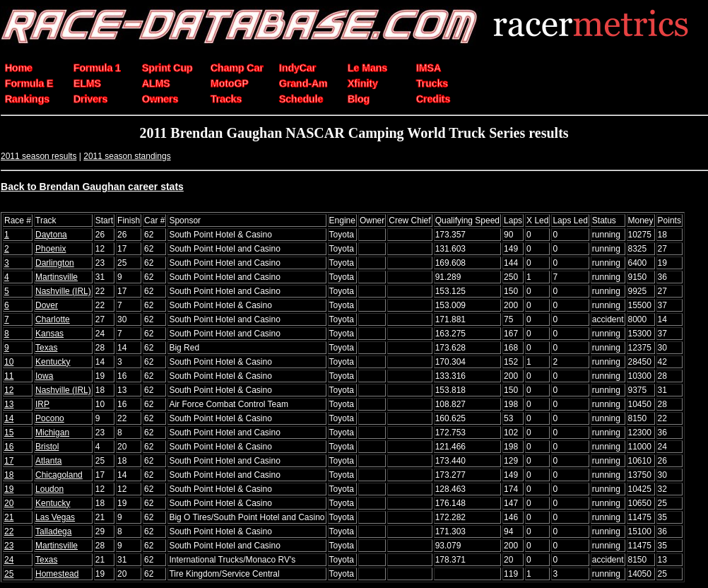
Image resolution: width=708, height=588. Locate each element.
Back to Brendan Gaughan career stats (92, 187)
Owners (160, 99)
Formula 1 (97, 68)
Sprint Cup (167, 68)
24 (9, 560)
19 (9, 489)
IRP (42, 404)
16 (9, 447)
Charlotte (53, 319)
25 (9, 574)
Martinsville (57, 277)
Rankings (27, 99)
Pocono (50, 418)
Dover (47, 305)
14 (9, 418)
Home (19, 68)
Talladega (53, 531)
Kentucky (53, 362)
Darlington (55, 263)
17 (9, 461)
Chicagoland (59, 475)
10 (9, 362)
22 (9, 531)
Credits (433, 99)
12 (9, 390)
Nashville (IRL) (63, 291)
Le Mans (367, 68)
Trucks (432, 83)
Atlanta (48, 461)
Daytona (51, 235)
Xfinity (363, 83)
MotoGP (230, 83)
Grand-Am (303, 83)
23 (9, 546)
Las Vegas (55, 517)
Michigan (52, 433)
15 (9, 433)
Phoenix (51, 249)
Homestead (57, 574)
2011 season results (39, 156)
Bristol (47, 447)
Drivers (90, 99)
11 (9, 376)
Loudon (49, 489)
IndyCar (297, 68)
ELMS (87, 83)
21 (9, 517)
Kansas (49, 334)
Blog (359, 99)
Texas (46, 348)
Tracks (226, 99)
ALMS (156, 83)
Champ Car (237, 68)
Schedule (301, 99)
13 (9, 404)
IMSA (429, 68)
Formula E (29, 83)
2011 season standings (127, 156)
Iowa (44, 376)
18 (9, 475)
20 (9, 503)
